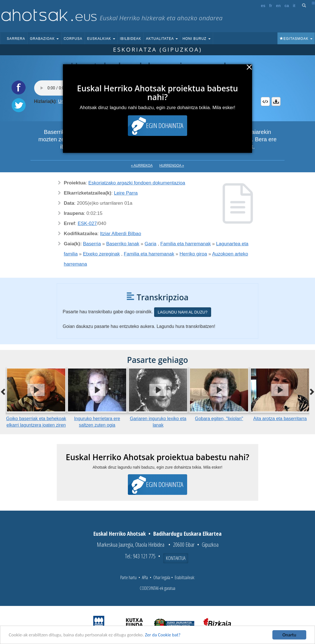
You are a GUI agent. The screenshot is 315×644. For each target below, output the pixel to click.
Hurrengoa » (172, 166)
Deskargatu (276, 102)
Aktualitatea (162, 39)
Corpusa (73, 39)
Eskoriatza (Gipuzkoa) (157, 49)
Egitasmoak (296, 39)
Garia (150, 244)
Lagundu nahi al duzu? (183, 312)
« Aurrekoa (142, 166)
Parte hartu (128, 577)
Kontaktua (176, 558)
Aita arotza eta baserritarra (280, 419)
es (263, 6)
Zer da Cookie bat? (165, 635)
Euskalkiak (101, 39)
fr (271, 6)
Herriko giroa (193, 254)
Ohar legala (162, 577)
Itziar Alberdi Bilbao (121, 234)
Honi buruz (197, 39)
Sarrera (16, 39)
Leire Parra (126, 193)
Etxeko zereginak (101, 254)
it (294, 6)
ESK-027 (87, 223)
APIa (145, 577)
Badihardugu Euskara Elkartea (187, 534)
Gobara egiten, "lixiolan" (219, 419)
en (278, 6)
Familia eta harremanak (186, 244)
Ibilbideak (131, 39)
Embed (265, 102)
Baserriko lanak (123, 244)
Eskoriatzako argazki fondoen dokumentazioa (137, 183)
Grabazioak (44, 39)
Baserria (92, 244)
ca (287, 6)
